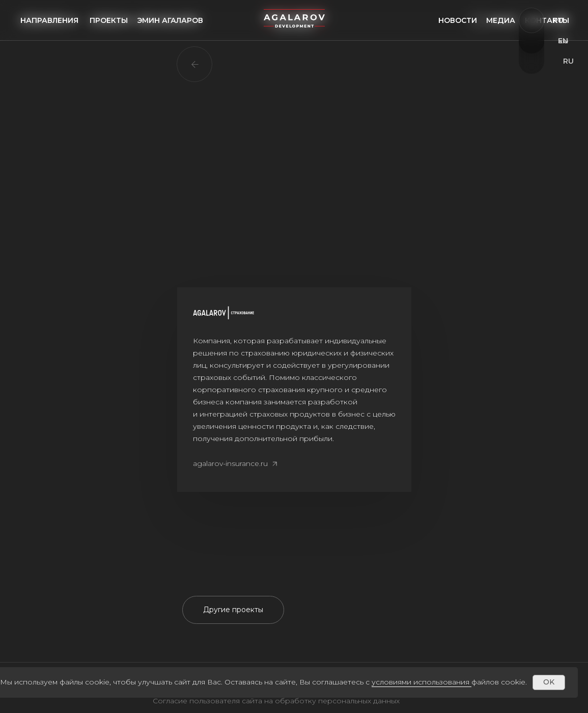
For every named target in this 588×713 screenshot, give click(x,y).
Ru (558, 20)
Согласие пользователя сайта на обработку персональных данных (276, 701)
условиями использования (421, 682)
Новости (458, 20)
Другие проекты (233, 610)
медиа (501, 20)
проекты (109, 20)
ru (568, 61)
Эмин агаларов (170, 20)
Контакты (547, 20)
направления (49, 20)
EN (563, 41)
